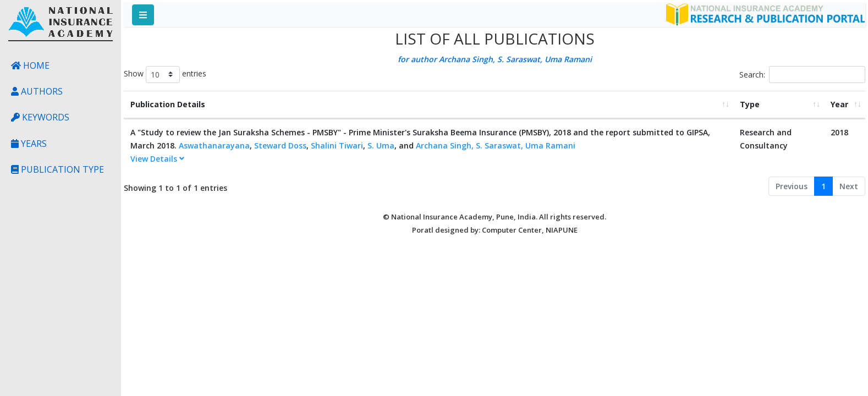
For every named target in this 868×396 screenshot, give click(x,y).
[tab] (428, 159)
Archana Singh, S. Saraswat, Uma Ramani (496, 145)
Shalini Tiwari (337, 145)
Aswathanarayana (214, 145)
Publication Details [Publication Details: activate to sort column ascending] (168, 104)
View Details (157, 159)
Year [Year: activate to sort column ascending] (839, 104)
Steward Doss (280, 145)
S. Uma (381, 145)
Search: (802, 75)
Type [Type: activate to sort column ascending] (750, 104)
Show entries (165, 75)
